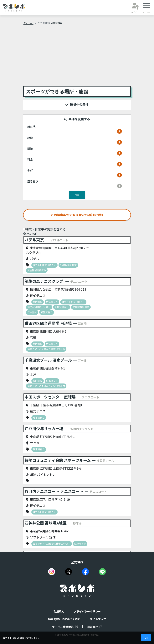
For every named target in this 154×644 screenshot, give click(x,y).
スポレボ (28, 23)
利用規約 (59, 611)
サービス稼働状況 (65, 627)
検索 (77, 195)
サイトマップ (98, 619)
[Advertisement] (77, 57)
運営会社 (95, 627)
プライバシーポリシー (87, 611)
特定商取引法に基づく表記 (64, 619)
